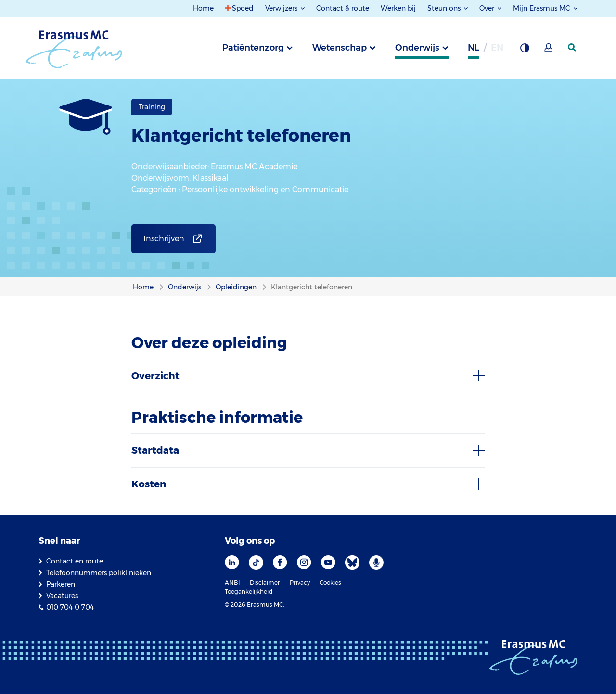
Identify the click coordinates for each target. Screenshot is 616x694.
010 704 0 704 (70, 607)
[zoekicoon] (573, 48)
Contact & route (343, 8)
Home (203, 8)
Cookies (330, 583)
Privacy (300, 583)
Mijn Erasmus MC (543, 8)
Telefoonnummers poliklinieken (99, 573)
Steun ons (445, 8)
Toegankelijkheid (249, 592)
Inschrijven (164, 239)
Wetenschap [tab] (340, 48)
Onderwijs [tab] (417, 48)
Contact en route (75, 561)
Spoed (243, 8)
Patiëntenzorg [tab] (253, 48)
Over (488, 8)
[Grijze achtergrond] (525, 51)
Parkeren (61, 584)
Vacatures (62, 596)
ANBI (232, 583)
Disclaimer (265, 583)
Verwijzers (282, 8)
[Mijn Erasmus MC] (549, 51)
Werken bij (398, 8)
